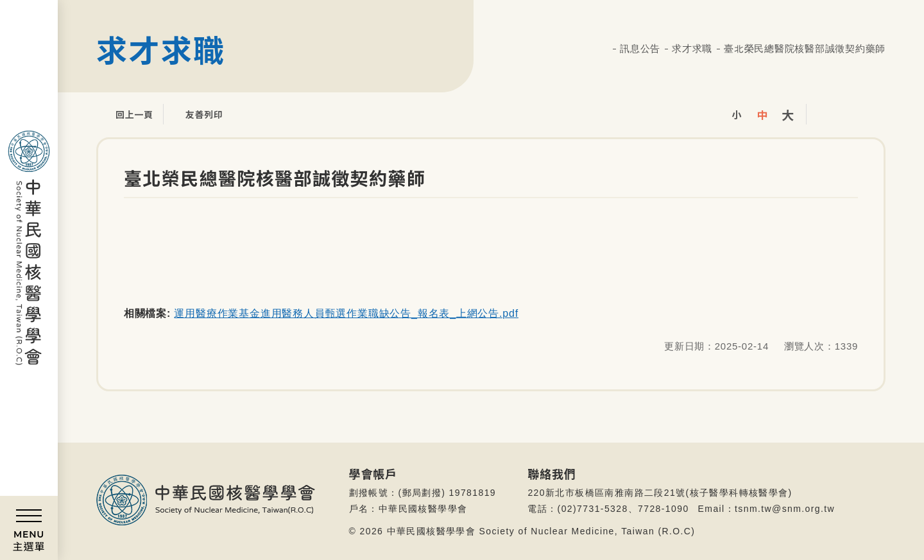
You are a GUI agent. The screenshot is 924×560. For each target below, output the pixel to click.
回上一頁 (125, 114)
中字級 (762, 114)
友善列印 (195, 114)
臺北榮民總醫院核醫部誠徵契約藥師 (805, 48)
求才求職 (692, 48)
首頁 (603, 49)
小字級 (737, 114)
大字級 (788, 114)
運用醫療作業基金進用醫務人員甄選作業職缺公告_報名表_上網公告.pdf (346, 313)
